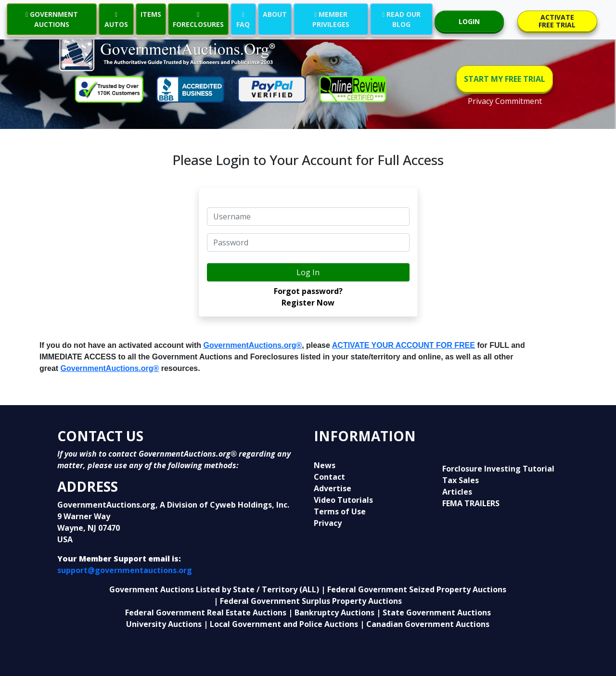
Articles (457, 492)
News (325, 465)
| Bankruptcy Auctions (332, 612)
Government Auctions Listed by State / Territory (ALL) (215, 589)
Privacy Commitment (505, 101)
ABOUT (275, 14)
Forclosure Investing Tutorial (498, 469)
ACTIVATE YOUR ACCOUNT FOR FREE (404, 345)
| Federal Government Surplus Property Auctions (308, 601)
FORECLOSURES (198, 19)
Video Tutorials (343, 500)
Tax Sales (461, 480)
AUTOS (116, 19)
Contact (329, 477)
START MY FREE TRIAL (505, 79)
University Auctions (165, 624)
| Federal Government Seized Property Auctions (414, 589)
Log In (308, 272)
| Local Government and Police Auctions (281, 624)
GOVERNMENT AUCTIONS (52, 19)
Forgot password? (308, 291)
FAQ (243, 19)
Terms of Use (340, 511)
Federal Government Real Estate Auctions (206, 612)
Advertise (333, 488)
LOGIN (469, 21)
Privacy (328, 523)
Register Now (308, 303)
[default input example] (308, 217)
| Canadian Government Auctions (425, 624)
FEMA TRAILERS (471, 503)
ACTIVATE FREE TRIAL (557, 21)
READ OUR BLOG (401, 19)
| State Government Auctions (434, 612)
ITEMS (151, 14)
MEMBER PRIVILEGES (331, 19)
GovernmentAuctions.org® (253, 345)
